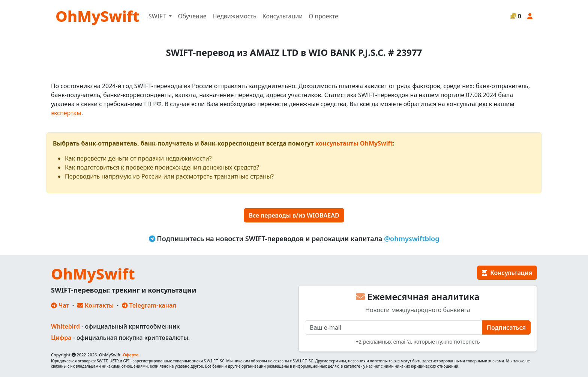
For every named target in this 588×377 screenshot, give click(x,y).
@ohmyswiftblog (412, 239)
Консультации (283, 16)
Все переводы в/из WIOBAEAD (294, 215)
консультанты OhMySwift (354, 143)
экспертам (66, 113)
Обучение (192, 16)
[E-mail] (394, 327)
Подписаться (506, 327)
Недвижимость (235, 16)
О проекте (323, 16)
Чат (60, 305)
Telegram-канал (149, 305)
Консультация (507, 273)
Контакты (96, 305)
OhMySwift (97, 16)
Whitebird (65, 326)
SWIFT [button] (158, 16)
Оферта (130, 355)
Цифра (61, 338)
